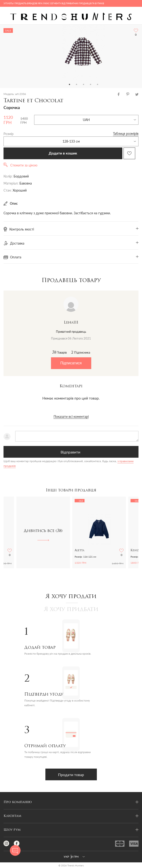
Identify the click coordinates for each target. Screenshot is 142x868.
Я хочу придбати (71, 610)
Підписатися (71, 363)
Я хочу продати (71, 597)
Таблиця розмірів (126, 134)
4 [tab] (91, 84)
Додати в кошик (63, 153)
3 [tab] (84, 84)
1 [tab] (69, 84)
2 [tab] (76, 84)
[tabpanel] (84, 53)
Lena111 (71, 323)
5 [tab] (98, 84)
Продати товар (71, 775)
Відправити (70, 452)
